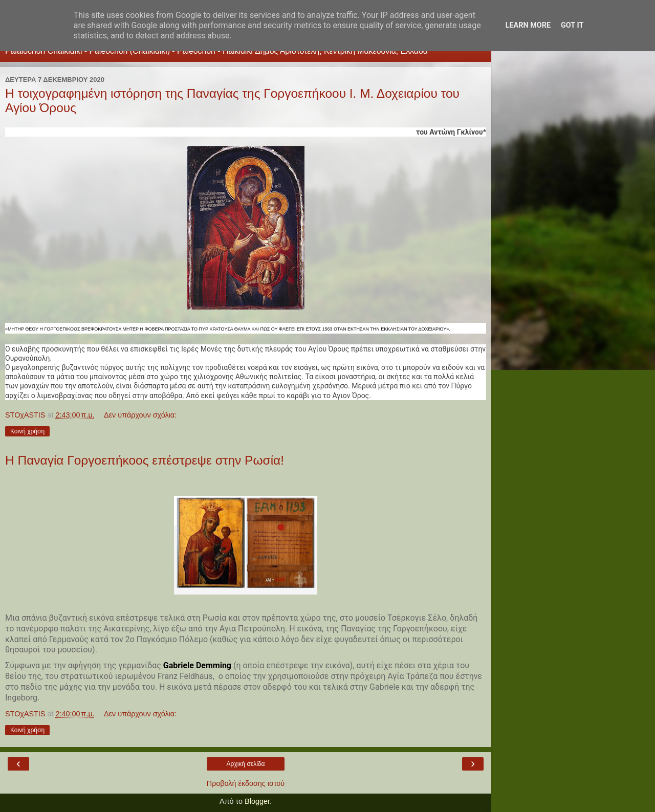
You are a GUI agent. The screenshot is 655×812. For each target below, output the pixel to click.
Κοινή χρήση (27, 431)
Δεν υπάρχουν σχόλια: (140, 415)
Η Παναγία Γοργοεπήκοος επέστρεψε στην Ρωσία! (145, 460)
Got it (572, 25)
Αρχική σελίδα (246, 764)
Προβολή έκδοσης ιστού (246, 783)
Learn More (528, 25)
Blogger (257, 801)
